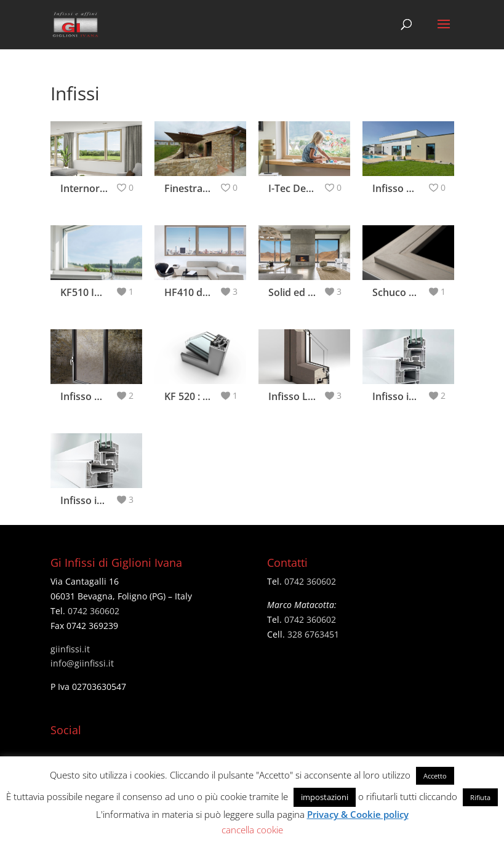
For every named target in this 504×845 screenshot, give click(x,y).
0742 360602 (94, 611)
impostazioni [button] (325, 797)
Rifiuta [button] (480, 797)
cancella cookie (252, 830)
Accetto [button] (435, 776)
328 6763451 (313, 634)
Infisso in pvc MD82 (106, 500)
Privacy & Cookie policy (358, 814)
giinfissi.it (70, 649)
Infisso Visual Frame (107, 396)
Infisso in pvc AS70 (416, 396)
